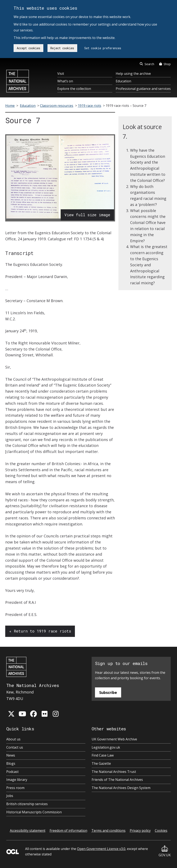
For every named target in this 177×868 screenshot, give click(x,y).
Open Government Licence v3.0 (101, 849)
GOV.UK (165, 851)
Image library (17, 780)
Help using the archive (133, 74)
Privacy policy (140, 830)
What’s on (65, 81)
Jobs (10, 796)
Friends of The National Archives (117, 780)
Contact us (15, 747)
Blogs (11, 763)
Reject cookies (62, 48)
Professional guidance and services (143, 89)
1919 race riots (90, 106)
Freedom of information (68, 830)
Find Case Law (103, 755)
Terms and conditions (108, 830)
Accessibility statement (28, 830)
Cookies (161, 830)
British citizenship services (27, 804)
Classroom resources (57, 106)
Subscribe (108, 692)
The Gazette (101, 763)
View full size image (87, 215)
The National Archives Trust (114, 772)
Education (123, 81)
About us (13, 739)
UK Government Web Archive (114, 739)
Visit (61, 74)
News (11, 755)
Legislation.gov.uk (106, 747)
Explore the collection (74, 89)
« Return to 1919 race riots (40, 631)
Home (10, 106)
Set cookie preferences (103, 48)
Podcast (12, 772)
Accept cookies (28, 48)
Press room (15, 788)
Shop (165, 64)
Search (147, 64)
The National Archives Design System (121, 788)
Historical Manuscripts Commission (34, 812)
